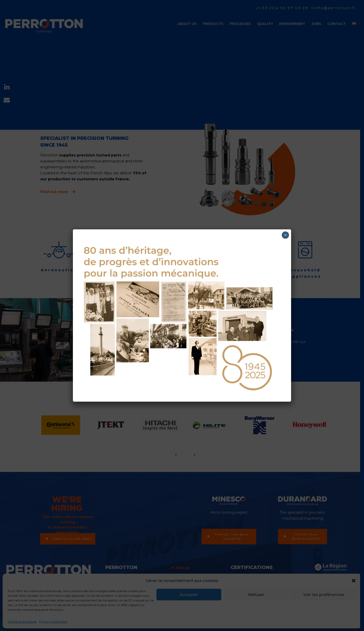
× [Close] (286, 235)
